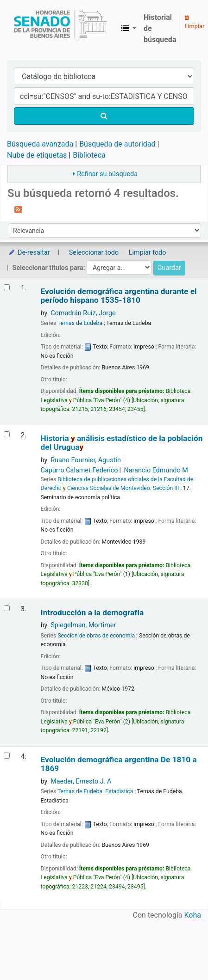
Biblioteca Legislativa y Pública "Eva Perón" (60, 29)
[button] (129, 29)
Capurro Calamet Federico (79, 470)
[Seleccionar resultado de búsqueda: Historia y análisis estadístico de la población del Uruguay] (7, 434)
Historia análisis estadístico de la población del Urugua (122, 443)
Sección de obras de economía (96, 636)
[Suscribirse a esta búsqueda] (18, 209)
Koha (193, 915)
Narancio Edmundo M (156, 470)
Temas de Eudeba (80, 323)
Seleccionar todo (94, 253)
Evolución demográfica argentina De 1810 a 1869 (119, 764)
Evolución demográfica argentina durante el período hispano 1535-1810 (119, 296)
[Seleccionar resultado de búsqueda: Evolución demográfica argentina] (7, 756)
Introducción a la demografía (92, 613)
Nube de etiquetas (37, 155)
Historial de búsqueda (160, 28)
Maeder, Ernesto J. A (81, 781)
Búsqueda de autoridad (117, 144)
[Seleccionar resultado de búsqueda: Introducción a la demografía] (7, 608)
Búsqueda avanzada (40, 144)
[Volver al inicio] (179, 952)
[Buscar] (104, 116)
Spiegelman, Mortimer (83, 625)
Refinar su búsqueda (107, 174)
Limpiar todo (148, 253)
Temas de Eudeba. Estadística (95, 791)
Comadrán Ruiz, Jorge (83, 313)
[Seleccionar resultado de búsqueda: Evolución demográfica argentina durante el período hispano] (7, 287)
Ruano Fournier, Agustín (86, 460)
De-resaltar (29, 253)
